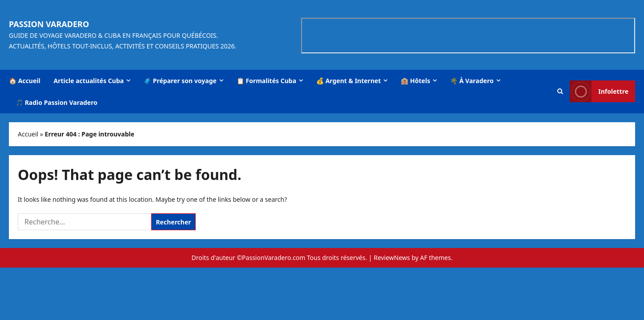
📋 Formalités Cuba (266, 81)
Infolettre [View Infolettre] (599, 91)
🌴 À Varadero (472, 81)
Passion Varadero (49, 24)
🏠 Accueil (25, 81)
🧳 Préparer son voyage (180, 81)
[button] (560, 91)
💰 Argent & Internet (348, 81)
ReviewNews (392, 258)
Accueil (28, 134)
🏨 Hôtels (415, 81)
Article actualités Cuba (89, 81)
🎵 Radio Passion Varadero (56, 102)
